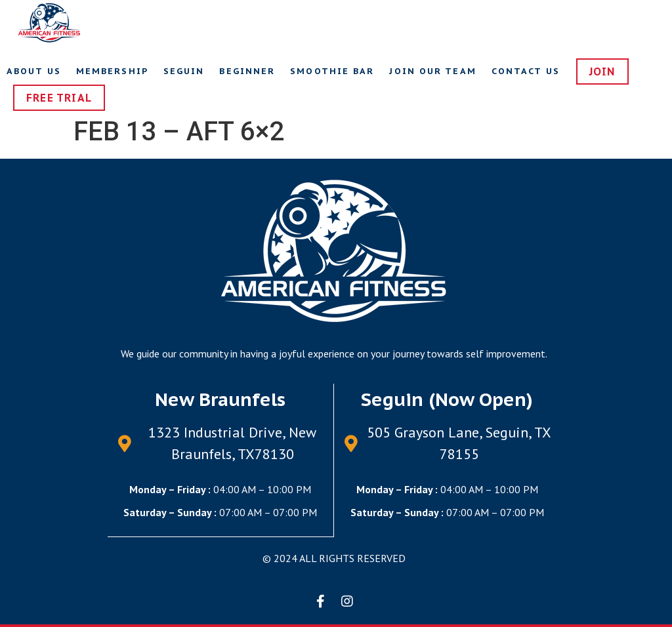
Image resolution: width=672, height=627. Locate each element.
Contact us (526, 71)
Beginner (247, 71)
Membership (112, 71)
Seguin (184, 71)
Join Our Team (432, 71)
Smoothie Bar (332, 71)
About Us (34, 71)
